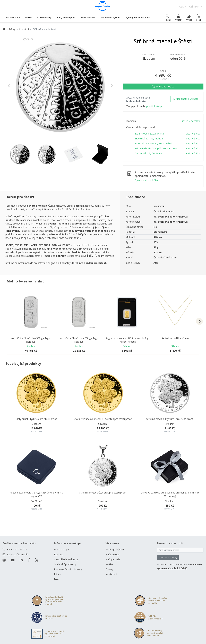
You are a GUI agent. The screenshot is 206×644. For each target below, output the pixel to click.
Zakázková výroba (110, 18)
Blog (57, 579)
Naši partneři (113, 559)
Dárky (28, 18)
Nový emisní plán (66, 18)
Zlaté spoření (88, 18)
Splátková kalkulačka (146, 180)
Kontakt (58, 554)
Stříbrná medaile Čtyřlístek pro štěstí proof (170, 419)
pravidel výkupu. (155, 106)
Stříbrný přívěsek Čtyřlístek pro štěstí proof (103, 493)
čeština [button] (195, 7)
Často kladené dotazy (66, 559)
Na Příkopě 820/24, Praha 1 (150, 134)
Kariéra (109, 564)
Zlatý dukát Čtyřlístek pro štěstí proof (36, 419)
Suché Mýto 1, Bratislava (149, 153)
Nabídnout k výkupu (185, 99)
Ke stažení (111, 574)
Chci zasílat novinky (168, 557)
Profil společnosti (115, 549)
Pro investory (44, 18)
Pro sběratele (13, 18)
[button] (15, 86)
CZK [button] (182, 7)
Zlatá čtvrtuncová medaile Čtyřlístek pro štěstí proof (103, 419)
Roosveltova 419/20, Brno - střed (154, 143)
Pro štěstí (24, 29)
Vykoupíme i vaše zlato (138, 18)
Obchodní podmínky (65, 564)
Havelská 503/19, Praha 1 (149, 138)
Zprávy (109, 569)
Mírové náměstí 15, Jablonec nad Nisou (157, 148)
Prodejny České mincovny (68, 569)
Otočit (28, 41)
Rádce (57, 574)
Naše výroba (113, 554)
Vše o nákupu (61, 549)
